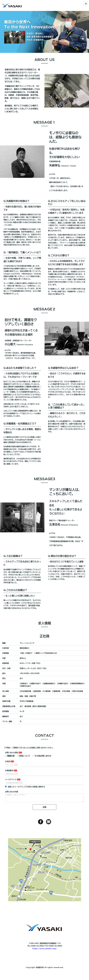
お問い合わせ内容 (12, 803)
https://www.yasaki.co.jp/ (45, 962)
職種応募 (10, 767)
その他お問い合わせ (42, 767)
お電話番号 (9, 782)
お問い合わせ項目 (12, 764)
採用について (24, 767)
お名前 (8, 773)
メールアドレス (11, 791)
